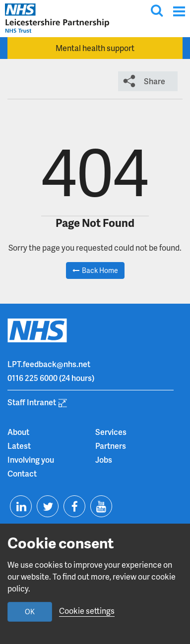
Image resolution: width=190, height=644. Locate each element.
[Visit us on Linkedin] (21, 506)
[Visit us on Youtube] (101, 506)
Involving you (31, 459)
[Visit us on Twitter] (48, 506)
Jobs (104, 459)
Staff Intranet (32, 402)
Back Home (100, 270)
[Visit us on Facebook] (74, 506)
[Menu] (179, 11)
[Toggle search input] (157, 10)
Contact (22, 473)
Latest (19, 446)
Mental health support (95, 48)
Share (155, 81)
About (18, 432)
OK (30, 612)
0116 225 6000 (32, 378)
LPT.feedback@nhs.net (49, 364)
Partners (111, 446)
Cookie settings (87, 611)
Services (111, 432)
